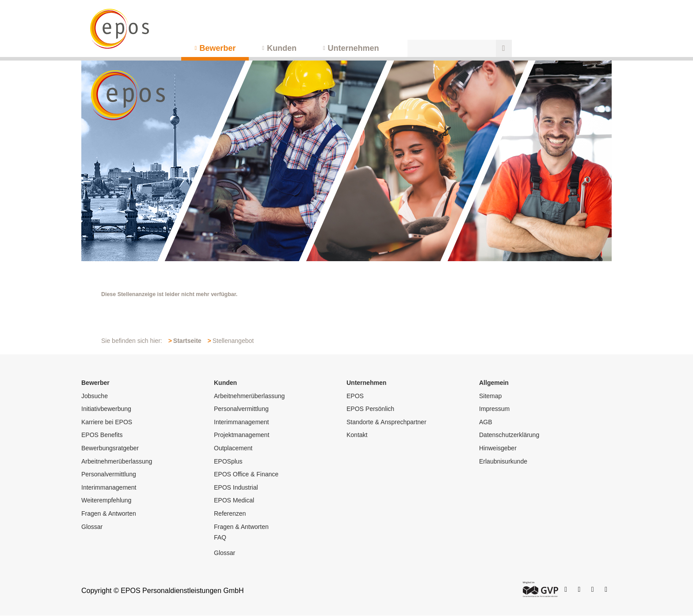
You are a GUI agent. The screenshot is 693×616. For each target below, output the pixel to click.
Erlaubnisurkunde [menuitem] (503, 461)
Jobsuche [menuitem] (95, 396)
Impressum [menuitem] (494, 409)
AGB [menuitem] (486, 422)
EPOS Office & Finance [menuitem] (246, 474)
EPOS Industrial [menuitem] (236, 487)
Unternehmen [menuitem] (354, 48)
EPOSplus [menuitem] (228, 461)
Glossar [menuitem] (92, 527)
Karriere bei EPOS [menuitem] (107, 422)
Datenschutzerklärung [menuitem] (509, 435)
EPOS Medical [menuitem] (234, 500)
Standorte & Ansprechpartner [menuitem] (386, 422)
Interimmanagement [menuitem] (109, 487)
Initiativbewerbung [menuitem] (106, 409)
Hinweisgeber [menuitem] (498, 448)
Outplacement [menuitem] (233, 448)
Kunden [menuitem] (282, 48)
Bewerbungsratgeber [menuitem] (110, 448)
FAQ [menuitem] (220, 537)
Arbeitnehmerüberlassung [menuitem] (117, 461)
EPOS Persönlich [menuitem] (370, 409)
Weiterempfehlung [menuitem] (106, 500)
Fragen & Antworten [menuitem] (109, 513)
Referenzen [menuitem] (230, 513)
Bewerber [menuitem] (217, 48)
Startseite (187, 341)
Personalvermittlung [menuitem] (109, 474)
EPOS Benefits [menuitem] (102, 435)
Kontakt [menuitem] (357, 435)
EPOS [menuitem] (355, 396)
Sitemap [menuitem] (490, 396)
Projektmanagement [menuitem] (242, 435)
